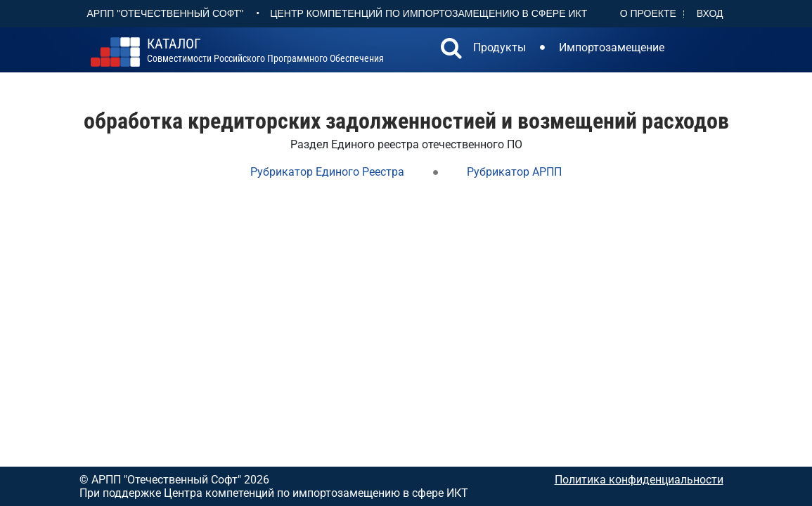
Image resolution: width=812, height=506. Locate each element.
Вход (710, 13)
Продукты (500, 47)
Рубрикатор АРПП (514, 172)
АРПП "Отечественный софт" (166, 13)
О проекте (648, 13)
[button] (451, 50)
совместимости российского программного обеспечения (265, 51)
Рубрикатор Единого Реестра (327, 172)
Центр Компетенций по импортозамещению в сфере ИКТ (428, 13)
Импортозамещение (612, 47)
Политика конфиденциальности (639, 480)
